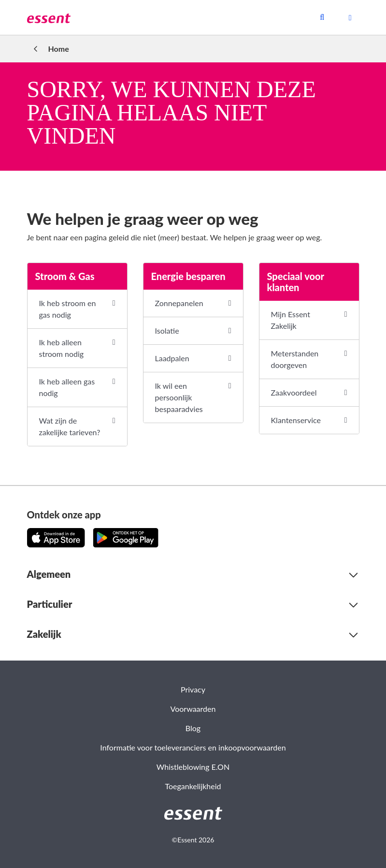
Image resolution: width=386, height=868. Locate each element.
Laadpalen (172, 358)
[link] (49, 17)
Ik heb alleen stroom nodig (62, 348)
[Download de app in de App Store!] (56, 538)
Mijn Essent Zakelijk (291, 320)
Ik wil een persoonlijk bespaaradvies (179, 397)
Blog (193, 728)
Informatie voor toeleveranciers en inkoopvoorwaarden (193, 747)
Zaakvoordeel (294, 392)
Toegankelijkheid (193, 786)
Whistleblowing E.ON (193, 767)
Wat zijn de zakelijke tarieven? (70, 426)
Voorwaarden (193, 709)
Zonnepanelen (179, 303)
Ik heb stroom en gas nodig (68, 309)
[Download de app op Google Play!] (126, 538)
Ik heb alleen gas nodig (67, 387)
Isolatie (167, 331)
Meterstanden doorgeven (295, 359)
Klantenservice (296, 420)
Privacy (193, 689)
